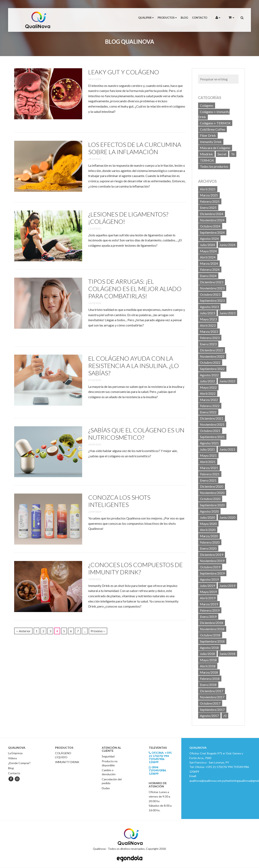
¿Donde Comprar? (19, 763)
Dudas (106, 788)
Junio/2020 (227, 517)
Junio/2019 (227, 586)
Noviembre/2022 (212, 356)
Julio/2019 (207, 586)
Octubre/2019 (210, 567)
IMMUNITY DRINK (67, 762)
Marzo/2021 (209, 468)
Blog (184, 18)
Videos (13, 758)
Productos (167, 18)
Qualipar (146, 18)
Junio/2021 (227, 449)
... (85, 631)
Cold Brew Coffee (212, 129)
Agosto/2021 (209, 443)
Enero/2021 (208, 480)
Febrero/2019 (210, 610)
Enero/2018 (208, 685)
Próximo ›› (98, 631)
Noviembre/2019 (212, 561)
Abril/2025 (208, 189)
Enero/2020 (208, 548)
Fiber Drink (208, 135)
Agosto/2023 (209, 307)
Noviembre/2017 (212, 697)
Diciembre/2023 (212, 282)
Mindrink (206, 154)
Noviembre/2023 (212, 288)
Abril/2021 (208, 462)
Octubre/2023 (210, 294)
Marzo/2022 (209, 400)
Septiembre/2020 (212, 505)
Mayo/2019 (208, 592)
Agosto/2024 (209, 238)
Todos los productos (214, 166)
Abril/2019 (208, 598)
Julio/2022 (207, 381)
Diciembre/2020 (212, 486)
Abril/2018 (208, 666)
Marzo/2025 (209, 195)
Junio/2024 (227, 245)
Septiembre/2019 (212, 573)
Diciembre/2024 (212, 214)
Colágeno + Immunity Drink (214, 114)
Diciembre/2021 (212, 418)
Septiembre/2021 (212, 437)
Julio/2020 (207, 517)
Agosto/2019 (209, 579)
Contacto (200, 18)
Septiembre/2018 (212, 641)
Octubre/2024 (210, 226)
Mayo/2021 (208, 455)
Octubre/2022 (210, 362)
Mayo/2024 (208, 251)
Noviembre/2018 (212, 629)
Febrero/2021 (210, 474)
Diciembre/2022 (212, 350)
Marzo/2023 (209, 331)
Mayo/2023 (208, 319)
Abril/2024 (208, 257)
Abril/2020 (208, 530)
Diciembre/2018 (212, 623)
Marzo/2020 (209, 536)
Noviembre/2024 (212, 220)
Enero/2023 (208, 344)
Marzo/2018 (209, 672)
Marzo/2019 (209, 604)
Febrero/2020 (210, 542)
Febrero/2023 (210, 338)
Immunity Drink (211, 142)
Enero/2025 (208, 207)
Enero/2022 (208, 412)
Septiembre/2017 (212, 710)
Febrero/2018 (210, 679)
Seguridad (108, 756)
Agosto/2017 (209, 716)
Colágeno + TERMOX (215, 123)
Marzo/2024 (209, 263)
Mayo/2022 (208, 387)
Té (233, 154)
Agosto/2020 (209, 511)
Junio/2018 (227, 654)
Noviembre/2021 (212, 424)
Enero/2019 (208, 617)
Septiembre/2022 (212, 369)
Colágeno (207, 105)
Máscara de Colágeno (215, 148)
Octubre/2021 (210, 431)
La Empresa (15, 753)
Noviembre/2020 (212, 493)
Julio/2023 (207, 313)
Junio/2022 (227, 381)
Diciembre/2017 (212, 691)
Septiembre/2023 (212, 300)
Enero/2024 (208, 276)
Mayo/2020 (208, 524)
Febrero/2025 (210, 201)
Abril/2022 (208, 393)
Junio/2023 (227, 313)
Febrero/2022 (210, 406)
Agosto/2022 (209, 375)
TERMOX (207, 160)
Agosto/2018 (209, 648)
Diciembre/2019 (212, 555)
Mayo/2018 (208, 660)
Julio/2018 (207, 654)
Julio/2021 (207, 449)
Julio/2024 (207, 245)
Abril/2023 (208, 325)
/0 (225, 716)
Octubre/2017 (210, 703)
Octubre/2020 (210, 499)
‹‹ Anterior (23, 631)
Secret (222, 154)
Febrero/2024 (210, 269)
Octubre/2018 (210, 635)
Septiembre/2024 (212, 232)
